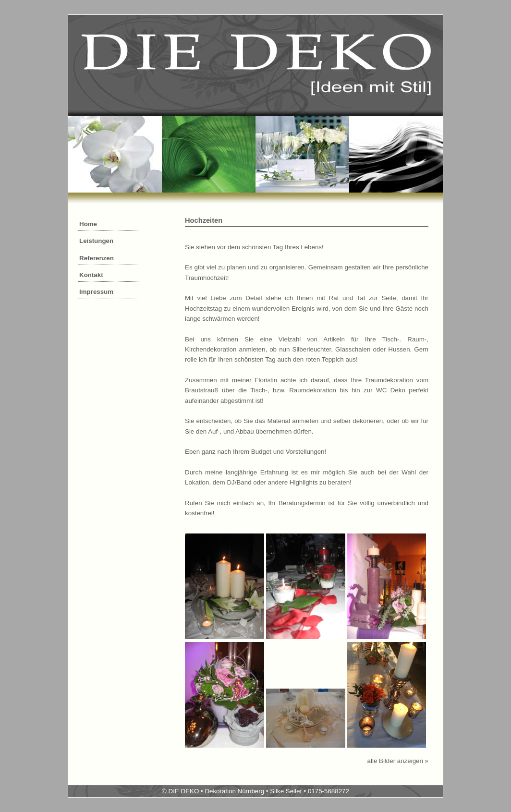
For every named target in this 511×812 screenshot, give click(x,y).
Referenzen (97, 258)
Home (88, 224)
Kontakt (91, 275)
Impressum (96, 292)
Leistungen (96, 241)
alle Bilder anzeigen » (398, 761)
